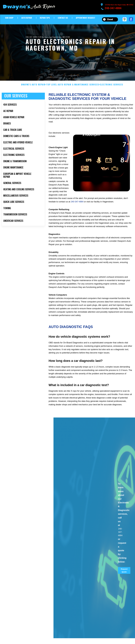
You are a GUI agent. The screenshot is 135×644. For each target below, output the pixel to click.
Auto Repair (27, 18)
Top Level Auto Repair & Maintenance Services (73, 87)
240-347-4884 (113, 8)
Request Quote (124, 573)
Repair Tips (45, 18)
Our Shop (9, 18)
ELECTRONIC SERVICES (111, 87)
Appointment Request (85, 18)
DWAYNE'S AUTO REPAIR (33, 87)
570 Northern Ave (45, 37)
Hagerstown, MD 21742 (61, 37)
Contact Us (63, 18)
